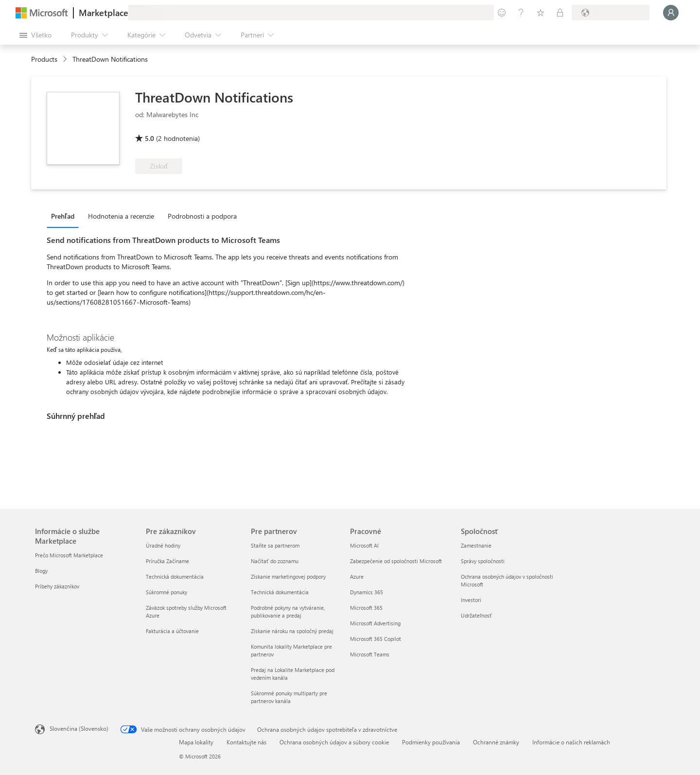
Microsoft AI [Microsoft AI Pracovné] (364, 545)
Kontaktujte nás (246, 742)
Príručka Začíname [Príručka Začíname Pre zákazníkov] (167, 561)
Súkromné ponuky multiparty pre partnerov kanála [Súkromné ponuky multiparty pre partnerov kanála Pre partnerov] (289, 697)
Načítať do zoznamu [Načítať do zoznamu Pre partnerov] (275, 561)
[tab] (65, 216)
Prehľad (63, 216)
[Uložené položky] (541, 13)
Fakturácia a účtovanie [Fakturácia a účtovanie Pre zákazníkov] (172, 631)
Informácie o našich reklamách (571, 742)
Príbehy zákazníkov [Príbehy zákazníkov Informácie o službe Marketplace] (57, 586)
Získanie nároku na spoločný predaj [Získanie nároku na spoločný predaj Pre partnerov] (292, 631)
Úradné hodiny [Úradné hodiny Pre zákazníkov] (163, 545)
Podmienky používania (431, 742)
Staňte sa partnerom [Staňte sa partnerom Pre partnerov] (275, 545)
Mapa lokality (196, 742)
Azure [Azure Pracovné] (357, 577)
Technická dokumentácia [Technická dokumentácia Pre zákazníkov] (175, 577)
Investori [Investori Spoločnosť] (471, 600)
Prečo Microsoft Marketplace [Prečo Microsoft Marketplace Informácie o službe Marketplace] (69, 555)
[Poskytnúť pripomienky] (502, 13)
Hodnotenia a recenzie (121, 216)
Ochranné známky (496, 742)
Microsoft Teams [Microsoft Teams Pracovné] (370, 654)
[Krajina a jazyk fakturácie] (611, 13)
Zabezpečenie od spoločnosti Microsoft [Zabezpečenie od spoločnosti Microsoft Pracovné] (396, 561)
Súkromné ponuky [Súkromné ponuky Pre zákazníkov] (166, 592)
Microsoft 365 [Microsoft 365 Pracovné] (366, 608)
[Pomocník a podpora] (521, 13)
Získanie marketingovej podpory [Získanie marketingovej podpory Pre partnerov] (288, 577)
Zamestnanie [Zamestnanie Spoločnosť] (476, 545)
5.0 (149, 138)
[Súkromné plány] (560, 13)
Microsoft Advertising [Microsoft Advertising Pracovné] (375, 623)
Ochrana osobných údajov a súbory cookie (334, 742)
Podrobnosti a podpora (202, 216)
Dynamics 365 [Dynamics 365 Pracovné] (367, 592)
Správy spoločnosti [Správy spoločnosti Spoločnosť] (483, 561)
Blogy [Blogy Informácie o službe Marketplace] (41, 571)
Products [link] (44, 59)
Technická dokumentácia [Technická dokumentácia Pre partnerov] (280, 592)
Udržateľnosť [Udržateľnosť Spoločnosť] (476, 615)
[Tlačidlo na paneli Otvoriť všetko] (35, 35)
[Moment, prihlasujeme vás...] (671, 13)
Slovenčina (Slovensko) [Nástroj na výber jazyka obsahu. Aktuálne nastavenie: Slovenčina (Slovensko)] (79, 728)
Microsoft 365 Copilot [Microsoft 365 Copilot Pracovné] (376, 639)
